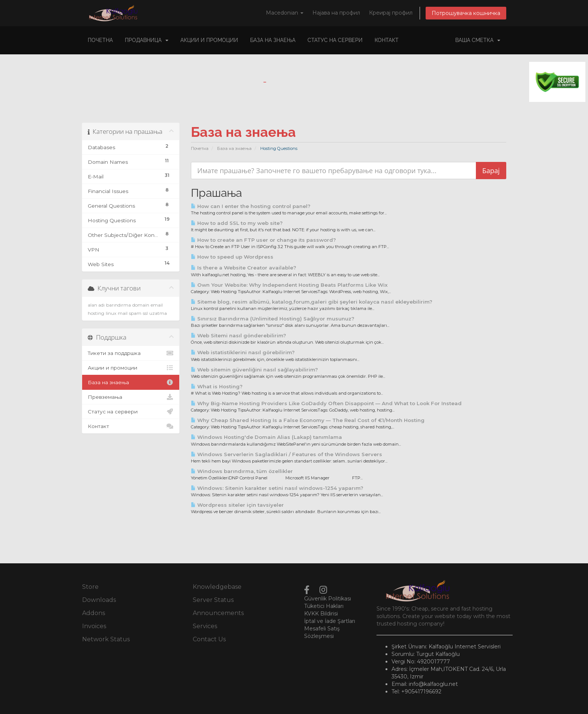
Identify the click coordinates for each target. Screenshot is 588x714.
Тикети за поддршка (131, 353)
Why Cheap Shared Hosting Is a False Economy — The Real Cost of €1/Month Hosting (308, 420)
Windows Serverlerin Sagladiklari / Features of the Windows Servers (286, 454)
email (157, 305)
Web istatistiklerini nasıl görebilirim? (243, 352)
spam (135, 313)
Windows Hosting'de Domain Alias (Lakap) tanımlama (266, 437)
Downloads (99, 600)
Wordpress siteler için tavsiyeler (237, 505)
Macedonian (285, 13)
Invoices (94, 626)
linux (111, 313)
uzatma (158, 313)
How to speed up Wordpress (232, 257)
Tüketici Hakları (324, 606)
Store (90, 587)
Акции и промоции (209, 40)
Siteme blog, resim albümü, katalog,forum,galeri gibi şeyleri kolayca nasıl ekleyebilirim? (312, 302)
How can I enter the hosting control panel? (251, 206)
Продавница (147, 40)
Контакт (387, 40)
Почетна (100, 40)
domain (141, 305)
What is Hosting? (217, 386)
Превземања (131, 397)
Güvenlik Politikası (328, 599)
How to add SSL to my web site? (237, 223)
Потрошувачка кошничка (466, 13)
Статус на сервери (335, 40)
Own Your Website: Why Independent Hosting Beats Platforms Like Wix (289, 285)
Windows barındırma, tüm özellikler (242, 471)
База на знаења (273, 40)
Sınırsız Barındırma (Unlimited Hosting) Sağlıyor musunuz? (273, 319)
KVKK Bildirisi (321, 614)
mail (123, 313)
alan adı (96, 305)
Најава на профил (336, 13)
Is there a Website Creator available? (244, 268)
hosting (96, 313)
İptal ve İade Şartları (330, 621)
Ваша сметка (478, 40)
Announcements (218, 613)
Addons (94, 613)
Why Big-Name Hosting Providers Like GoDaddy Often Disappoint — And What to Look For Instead (326, 403)
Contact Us (209, 639)
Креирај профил (391, 13)
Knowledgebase (217, 587)
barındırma (118, 305)
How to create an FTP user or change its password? (263, 240)
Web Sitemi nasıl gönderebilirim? (238, 335)
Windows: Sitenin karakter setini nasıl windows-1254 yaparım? (277, 488)
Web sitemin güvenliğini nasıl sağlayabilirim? (254, 370)
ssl (145, 313)
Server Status (213, 600)
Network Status (106, 639)
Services (205, 626)
